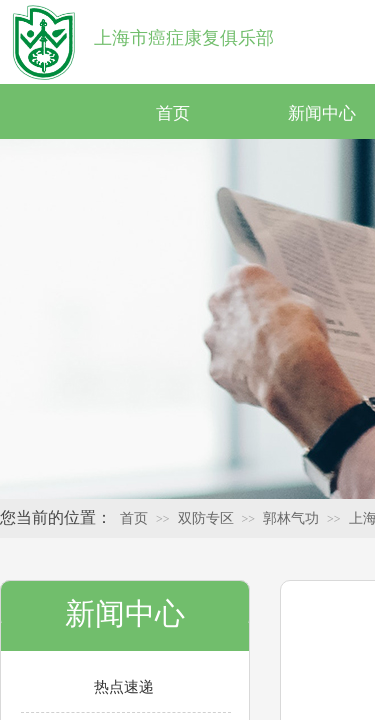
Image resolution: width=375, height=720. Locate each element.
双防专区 (206, 518)
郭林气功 (291, 518)
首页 (173, 113)
